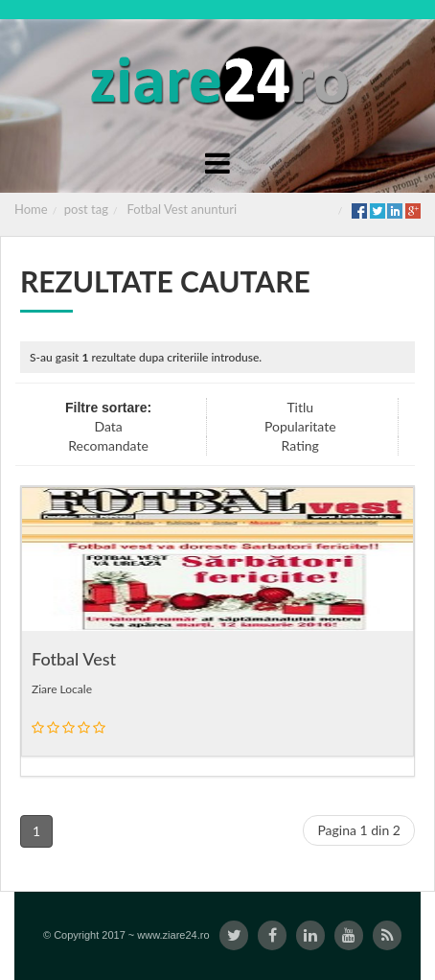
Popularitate (300, 426)
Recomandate (108, 445)
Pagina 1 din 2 (359, 830)
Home (31, 209)
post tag (86, 209)
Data (108, 426)
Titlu (300, 407)
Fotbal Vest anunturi (183, 209)
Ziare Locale (62, 689)
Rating (300, 445)
